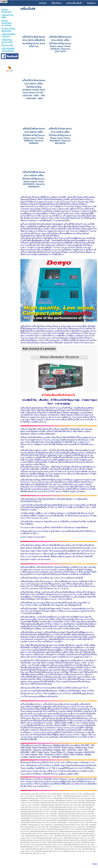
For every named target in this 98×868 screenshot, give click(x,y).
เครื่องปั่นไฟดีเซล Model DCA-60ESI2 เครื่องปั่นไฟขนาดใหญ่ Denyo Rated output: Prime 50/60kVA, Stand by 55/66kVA (34, 136)
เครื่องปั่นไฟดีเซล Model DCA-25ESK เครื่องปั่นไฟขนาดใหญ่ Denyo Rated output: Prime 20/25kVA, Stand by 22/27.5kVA (60, 44)
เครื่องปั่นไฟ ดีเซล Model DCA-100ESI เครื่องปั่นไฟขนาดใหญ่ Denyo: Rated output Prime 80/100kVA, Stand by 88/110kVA (60, 136)
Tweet (95, 864)
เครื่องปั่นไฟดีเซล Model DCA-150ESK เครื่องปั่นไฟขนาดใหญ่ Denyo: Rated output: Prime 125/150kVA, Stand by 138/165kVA (34, 179)
